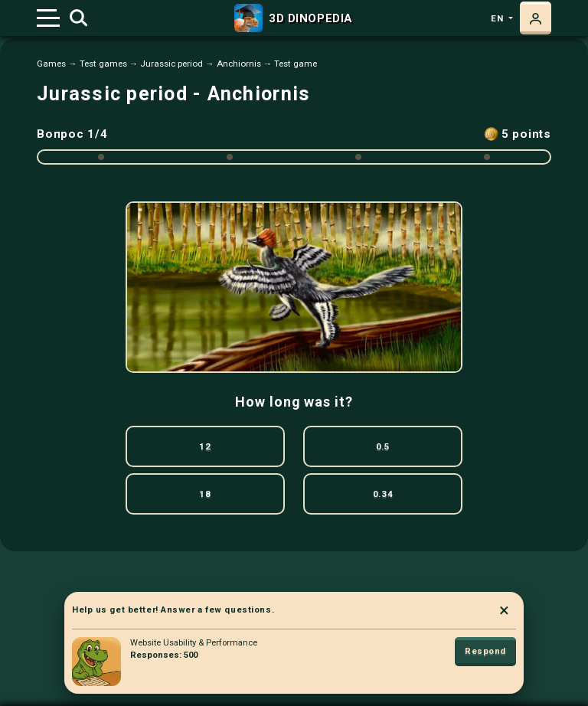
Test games (103, 64)
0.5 (383, 446)
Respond (485, 651)
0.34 (383, 494)
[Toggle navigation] (48, 18)
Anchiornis (239, 64)
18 (205, 494)
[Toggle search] (78, 18)
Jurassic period (171, 64)
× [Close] (504, 610)
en (498, 18)
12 (205, 446)
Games (51, 64)
